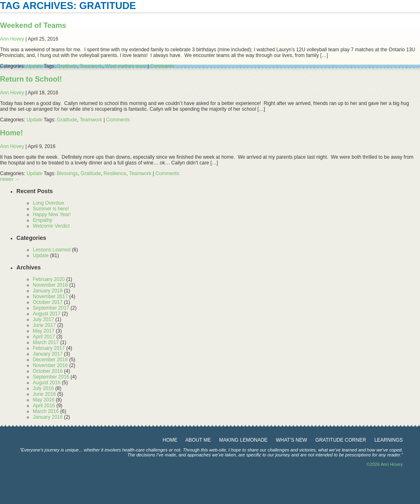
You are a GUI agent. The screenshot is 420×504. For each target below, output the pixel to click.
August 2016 (47, 383)
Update (35, 66)
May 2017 (44, 331)
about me (198, 440)
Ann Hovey (12, 39)
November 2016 (50, 365)
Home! (11, 133)
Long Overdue (48, 203)
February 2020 (49, 279)
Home (170, 440)
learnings (389, 440)
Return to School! (31, 79)
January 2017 (48, 354)
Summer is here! (51, 209)
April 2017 (44, 337)
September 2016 (51, 377)
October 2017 (48, 302)
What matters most (126, 66)
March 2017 (46, 342)
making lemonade (243, 440)
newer (10, 179)
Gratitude (67, 66)
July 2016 (43, 388)
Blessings (67, 173)
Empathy (42, 220)
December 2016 (50, 360)
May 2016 (44, 400)
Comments (162, 66)
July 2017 (43, 319)
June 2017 (44, 325)
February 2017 (49, 348)
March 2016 (46, 411)
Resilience (115, 173)
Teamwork (91, 66)
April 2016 (44, 406)
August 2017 (47, 314)
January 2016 (48, 417)
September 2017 (51, 308)
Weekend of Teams (33, 25)
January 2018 (48, 291)
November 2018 (50, 285)
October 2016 (48, 371)
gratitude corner (341, 440)
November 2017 (50, 296)
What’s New (291, 440)
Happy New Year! (52, 214)
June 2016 (44, 394)
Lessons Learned (52, 250)
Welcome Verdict (51, 226)
